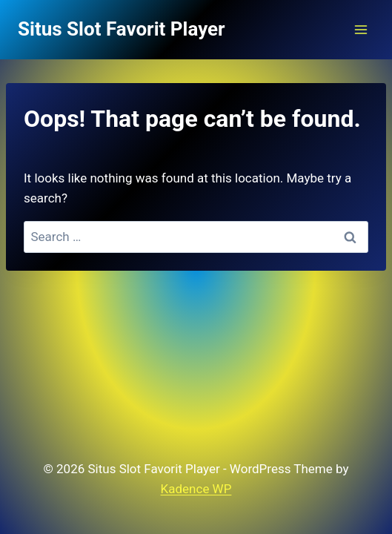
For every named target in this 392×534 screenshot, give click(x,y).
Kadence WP (196, 489)
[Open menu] (361, 29)
